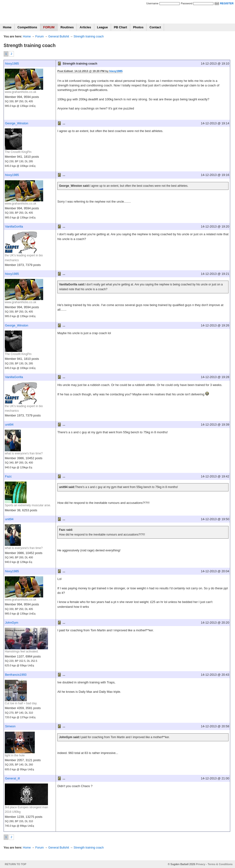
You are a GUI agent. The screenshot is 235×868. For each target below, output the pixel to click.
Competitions (27, 27)
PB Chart (120, 27)
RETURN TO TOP (16, 864)
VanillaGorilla (14, 226)
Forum (39, 36)
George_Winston (17, 123)
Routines (67, 27)
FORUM (49, 27)
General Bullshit (59, 36)
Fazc (8, 476)
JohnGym (12, 623)
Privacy (201, 864)
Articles (85, 27)
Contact (155, 27)
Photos (138, 27)
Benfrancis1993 (16, 675)
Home (7, 27)
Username (152, 3)
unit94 (9, 425)
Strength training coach (89, 36)
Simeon (10, 726)
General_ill (12, 778)
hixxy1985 (12, 63)
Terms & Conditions (220, 864)
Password (187, 3)
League (103, 27)
